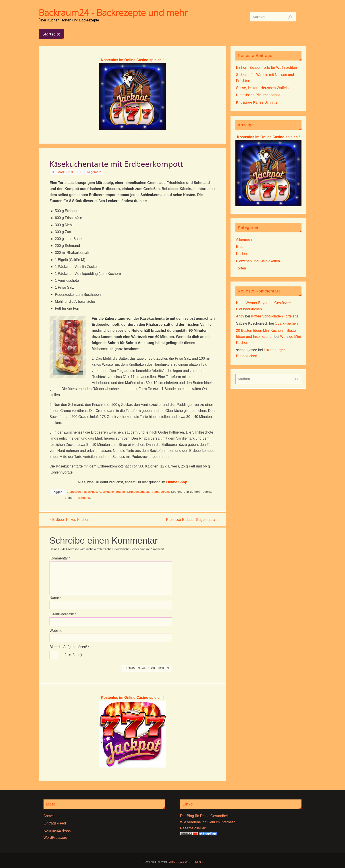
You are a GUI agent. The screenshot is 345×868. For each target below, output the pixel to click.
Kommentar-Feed (57, 830)
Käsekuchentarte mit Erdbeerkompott (124, 492)
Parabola (175, 862)
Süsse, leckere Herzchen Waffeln (262, 88)
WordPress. (194, 862)
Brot (239, 247)
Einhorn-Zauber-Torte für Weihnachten (267, 68)
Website (56, 631)
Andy (240, 316)
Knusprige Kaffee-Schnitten (258, 102)
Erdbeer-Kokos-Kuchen (70, 520)
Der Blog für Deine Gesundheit (204, 816)
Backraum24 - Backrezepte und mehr (113, 13)
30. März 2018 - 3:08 (67, 172)
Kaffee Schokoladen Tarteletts (275, 316)
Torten (241, 268)
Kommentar (60, 558)
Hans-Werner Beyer (252, 303)
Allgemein (94, 172)
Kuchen (242, 254)
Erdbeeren (74, 492)
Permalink (83, 498)
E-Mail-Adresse (63, 614)
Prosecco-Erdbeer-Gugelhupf (190, 520)
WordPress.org (55, 838)
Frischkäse (90, 492)
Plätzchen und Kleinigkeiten (258, 261)
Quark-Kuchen (286, 323)
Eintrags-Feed (55, 823)
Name (55, 598)
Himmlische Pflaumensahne (258, 95)
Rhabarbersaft (160, 492)
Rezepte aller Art (193, 828)
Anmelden (52, 816)
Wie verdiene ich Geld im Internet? (207, 822)
